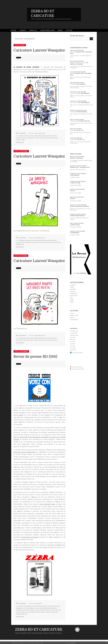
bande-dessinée (42, 136)
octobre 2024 (73, 333)
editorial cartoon (56, 242)
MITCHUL (72, 318)
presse (46, 138)
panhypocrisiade (30, 612)
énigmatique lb (20, 244)
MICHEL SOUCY (74, 296)
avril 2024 (72, 346)
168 (22, 608)
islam (36, 610)
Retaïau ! (73, 198)
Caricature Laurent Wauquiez (39, 50)
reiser (50, 608)
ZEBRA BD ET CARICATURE (39, 629)
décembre (19, 608)
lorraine (27, 242)
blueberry (19, 614)
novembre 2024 (74, 331)
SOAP (71, 298)
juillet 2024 (73, 340)
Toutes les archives (77, 353)
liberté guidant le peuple (49, 610)
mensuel (43, 612)
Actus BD (69, 30)
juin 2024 (72, 342)
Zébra (72, 52)
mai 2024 (72, 344)
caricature (49, 136)
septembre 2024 (74, 335)
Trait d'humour (81, 84)
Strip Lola (33, 30)
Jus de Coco (80, 130)
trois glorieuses (21, 612)
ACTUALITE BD (38, 603)
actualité (49, 606)
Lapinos (72, 139)
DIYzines (72, 313)
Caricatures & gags (47, 30)
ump (24, 340)
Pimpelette (73, 121)
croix (23, 242)
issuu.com (38, 612)
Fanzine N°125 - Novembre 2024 (80, 167)
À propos (23, 30)
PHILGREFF (73, 291)
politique (37, 138)
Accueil (13, 30)
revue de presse (56, 606)
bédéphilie (24, 614)
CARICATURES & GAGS (40, 133)
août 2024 (73, 337)
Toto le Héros (74, 93)
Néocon (72, 191)
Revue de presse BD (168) (35, 357)
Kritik (60, 30)
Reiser (21, 415)
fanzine (36, 136)
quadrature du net (21, 610)
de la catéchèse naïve (47, 504)
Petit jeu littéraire (82, 112)
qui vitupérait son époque (29, 537)
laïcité (40, 610)
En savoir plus (73, 643)
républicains (34, 242)
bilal (57, 612)
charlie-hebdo (30, 608)
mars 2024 (73, 348)
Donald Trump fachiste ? (78, 216)
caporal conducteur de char (78, 63)
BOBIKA (72, 302)
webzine (21, 136)
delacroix (58, 610)
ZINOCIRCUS (73, 289)
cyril (71, 73)
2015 (25, 608)
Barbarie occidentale (76, 64)
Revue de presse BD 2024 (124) (79, 206)
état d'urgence (31, 610)
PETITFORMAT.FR (74, 320)
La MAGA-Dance (75, 225)
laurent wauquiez (51, 612)
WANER (72, 300)
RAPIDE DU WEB (74, 315)
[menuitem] (14, 30)
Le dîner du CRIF (75, 183)
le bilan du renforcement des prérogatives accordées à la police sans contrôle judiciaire (39, 437)
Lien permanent (21, 133)
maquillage (25, 138)
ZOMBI (72, 287)
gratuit (31, 136)
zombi (23, 140)
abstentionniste (44, 608)
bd (25, 136)
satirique (50, 138)
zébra (27, 136)
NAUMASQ (73, 285)
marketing (31, 138)
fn (22, 340)
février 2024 (73, 350)
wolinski (37, 608)
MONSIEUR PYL (74, 294)
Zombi (72, 84)
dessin (42, 138)
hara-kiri (54, 608)
